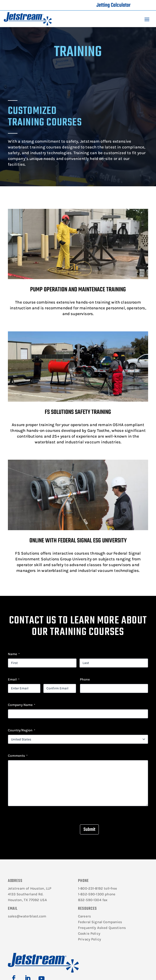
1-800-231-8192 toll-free (98, 888)
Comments (18, 756)
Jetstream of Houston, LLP (30, 888)
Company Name (22, 705)
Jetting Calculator (114, 5)
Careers (84, 916)
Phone (85, 679)
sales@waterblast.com (27, 916)
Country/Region (22, 730)
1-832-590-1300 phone (97, 894)
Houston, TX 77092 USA (27, 900)
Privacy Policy (89, 939)
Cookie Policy (89, 933)
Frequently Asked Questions (102, 928)
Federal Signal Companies (100, 922)
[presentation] (44, 825)
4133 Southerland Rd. (26, 894)
